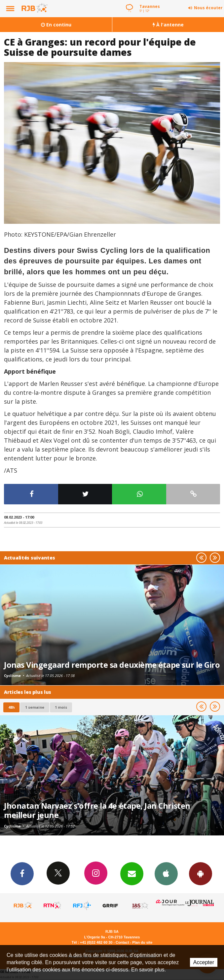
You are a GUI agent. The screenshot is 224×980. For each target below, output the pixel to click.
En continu (56, 25)
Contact (122, 942)
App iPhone (166, 873)
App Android (201, 873)
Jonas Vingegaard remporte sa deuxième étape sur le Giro (112, 665)
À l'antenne (168, 25)
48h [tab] (11, 707)
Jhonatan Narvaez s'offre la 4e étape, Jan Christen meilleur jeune (97, 810)
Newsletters (132, 873)
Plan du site (142, 942)
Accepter (204, 962)
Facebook (22, 873)
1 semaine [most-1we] (35, 707)
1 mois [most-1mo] (61, 707)
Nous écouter (208, 8)
